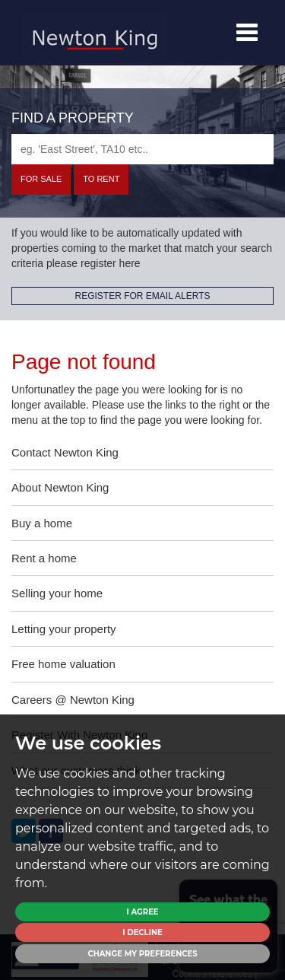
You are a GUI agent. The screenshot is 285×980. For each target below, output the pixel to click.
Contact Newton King (65, 452)
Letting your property (64, 629)
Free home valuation (63, 664)
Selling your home (57, 593)
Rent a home (44, 558)
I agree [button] (142, 912)
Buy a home (42, 523)
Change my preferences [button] (142, 954)
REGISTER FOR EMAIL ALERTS (142, 296)
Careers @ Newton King (73, 700)
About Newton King (60, 487)
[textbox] (142, 149)
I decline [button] (142, 932)
